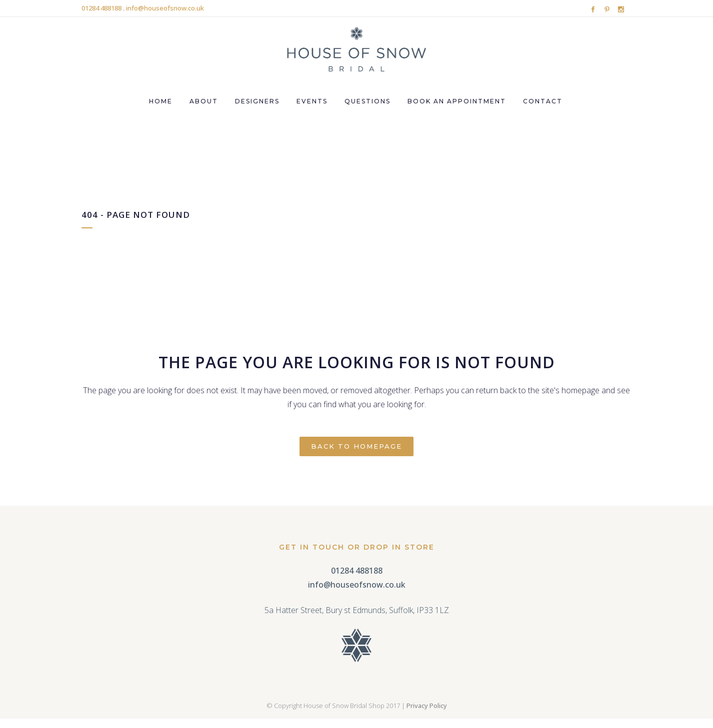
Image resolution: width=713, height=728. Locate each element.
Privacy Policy (427, 706)
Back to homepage (356, 446)
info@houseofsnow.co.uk (165, 8)
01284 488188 (101, 8)
